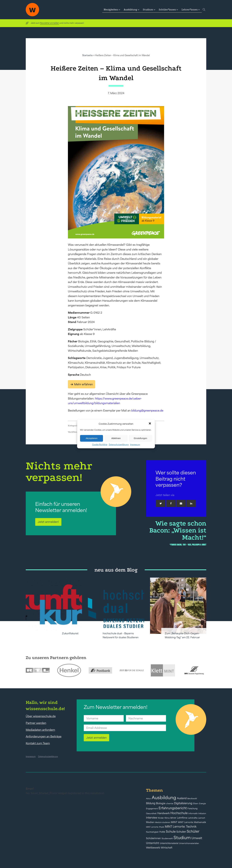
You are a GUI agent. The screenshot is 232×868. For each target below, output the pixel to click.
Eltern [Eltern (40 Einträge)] (196, 804)
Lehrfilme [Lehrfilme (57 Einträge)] (182, 818)
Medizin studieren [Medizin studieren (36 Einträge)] (163, 822)
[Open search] (204, 10)
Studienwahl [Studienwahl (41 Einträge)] (167, 838)
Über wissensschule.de (41, 716)
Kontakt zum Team (38, 743)
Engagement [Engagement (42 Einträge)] (152, 809)
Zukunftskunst (70, 633)
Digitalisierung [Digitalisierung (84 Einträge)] (183, 803)
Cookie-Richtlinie (100, 444)
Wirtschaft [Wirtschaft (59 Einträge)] (167, 848)
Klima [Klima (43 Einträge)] (167, 818)
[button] (150, 424)
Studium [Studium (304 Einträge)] (182, 838)
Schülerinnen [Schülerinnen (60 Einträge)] (153, 838)
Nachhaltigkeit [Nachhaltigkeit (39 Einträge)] (152, 832)
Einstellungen (140, 438)
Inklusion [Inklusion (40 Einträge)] (202, 813)
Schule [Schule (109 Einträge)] (171, 832)
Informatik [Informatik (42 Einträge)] (193, 813)
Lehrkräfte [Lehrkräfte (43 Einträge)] (193, 818)
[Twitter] (161, 503)
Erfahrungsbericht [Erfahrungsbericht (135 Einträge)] (173, 808)
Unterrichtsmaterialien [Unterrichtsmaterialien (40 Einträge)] (189, 843)
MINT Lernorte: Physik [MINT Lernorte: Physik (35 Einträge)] (155, 827)
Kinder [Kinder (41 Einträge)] (161, 818)
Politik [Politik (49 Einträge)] (162, 832)
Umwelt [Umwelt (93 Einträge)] (197, 838)
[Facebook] (171, 503)
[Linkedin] (191, 503)
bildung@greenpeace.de (147, 410)
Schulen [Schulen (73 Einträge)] (181, 832)
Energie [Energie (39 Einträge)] (202, 804)
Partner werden (36, 723)
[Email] (181, 503)
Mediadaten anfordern (40, 730)
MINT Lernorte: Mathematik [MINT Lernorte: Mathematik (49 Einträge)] (192, 822)
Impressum (135, 444)
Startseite (87, 55)
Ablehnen (116, 438)
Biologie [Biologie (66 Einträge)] (161, 803)
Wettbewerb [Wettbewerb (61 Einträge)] (153, 848)
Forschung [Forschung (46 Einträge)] (192, 808)
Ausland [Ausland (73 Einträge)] (182, 798)
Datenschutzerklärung (119, 444)
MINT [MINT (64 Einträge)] (174, 822)
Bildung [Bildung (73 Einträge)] (151, 803)
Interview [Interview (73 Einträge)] (152, 818)
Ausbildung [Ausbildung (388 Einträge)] (164, 797)
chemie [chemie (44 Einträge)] (170, 804)
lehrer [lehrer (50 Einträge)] (173, 818)
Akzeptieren (92, 438)
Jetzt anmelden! (48, 522)
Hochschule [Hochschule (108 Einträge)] (179, 813)
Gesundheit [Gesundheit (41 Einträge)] (151, 813)
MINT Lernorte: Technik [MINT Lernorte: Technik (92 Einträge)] (181, 827)
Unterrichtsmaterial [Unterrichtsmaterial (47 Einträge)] (169, 843)
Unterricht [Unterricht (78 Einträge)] (153, 843)
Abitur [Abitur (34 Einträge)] (148, 799)
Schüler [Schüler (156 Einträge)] (193, 831)
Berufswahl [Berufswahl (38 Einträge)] (192, 799)
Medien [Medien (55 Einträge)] (150, 822)
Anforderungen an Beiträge (44, 736)
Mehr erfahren (83, 384)
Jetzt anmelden (96, 738)
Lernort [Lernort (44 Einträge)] (202, 818)
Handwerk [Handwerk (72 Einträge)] (163, 813)
